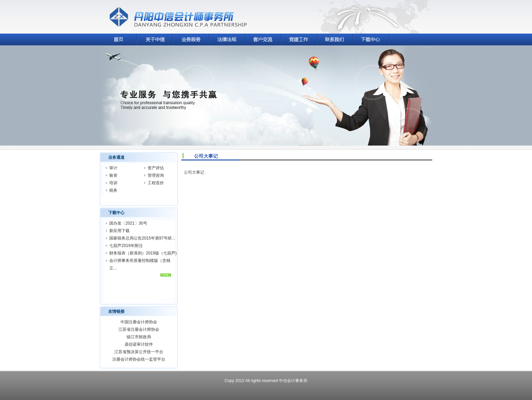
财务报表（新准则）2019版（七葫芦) (143, 253)
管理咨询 (156, 175)
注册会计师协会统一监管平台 (139, 359)
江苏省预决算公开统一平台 (139, 352)
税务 (113, 190)
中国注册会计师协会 (139, 322)
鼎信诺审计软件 (139, 344)
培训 (113, 183)
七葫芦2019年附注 (126, 246)
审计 (113, 168)
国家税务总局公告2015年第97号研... (142, 238)
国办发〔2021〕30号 (128, 223)
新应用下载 (119, 231)
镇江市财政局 (139, 337)
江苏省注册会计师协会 (139, 329)
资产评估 (156, 168)
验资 (113, 175)
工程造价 (156, 183)
